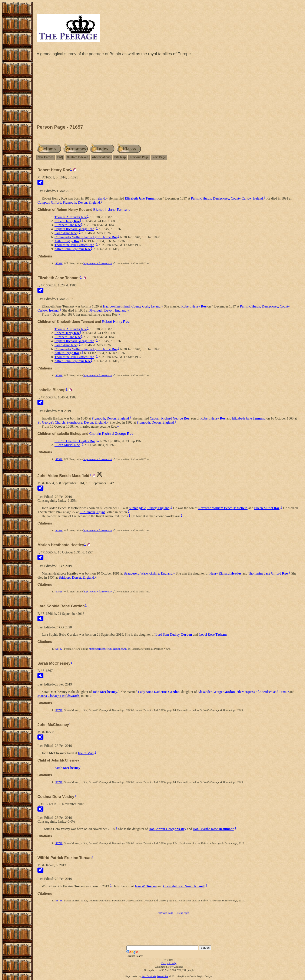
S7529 (59, 263)
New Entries (46, 157)
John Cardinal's (149, 976)
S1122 (59, 649)
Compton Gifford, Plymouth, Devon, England (69, 202)
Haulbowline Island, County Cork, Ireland (132, 306)
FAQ (60, 157)
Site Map (120, 157)
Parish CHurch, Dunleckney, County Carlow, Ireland (227, 198)
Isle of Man (86, 753)
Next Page (159, 157)
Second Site (162, 976)
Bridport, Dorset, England (76, 577)
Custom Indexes (77, 157)
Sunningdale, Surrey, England (149, 508)
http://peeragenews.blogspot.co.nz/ (108, 649)
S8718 (59, 710)
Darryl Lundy (169, 963)
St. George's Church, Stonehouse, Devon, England (72, 422)
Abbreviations (101, 157)
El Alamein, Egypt (92, 512)
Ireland (100, 198)
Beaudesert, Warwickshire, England (148, 573)
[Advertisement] (169, 91)
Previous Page (139, 157)
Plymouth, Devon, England (108, 310)
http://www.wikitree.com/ (98, 263)
